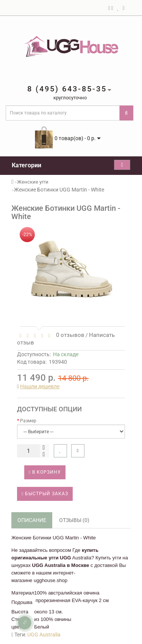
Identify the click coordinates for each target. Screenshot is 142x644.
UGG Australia (44, 635)
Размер (28, 421)
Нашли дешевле (40, 386)
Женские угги (33, 182)
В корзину (45, 472)
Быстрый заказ (45, 494)
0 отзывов (69, 335)
